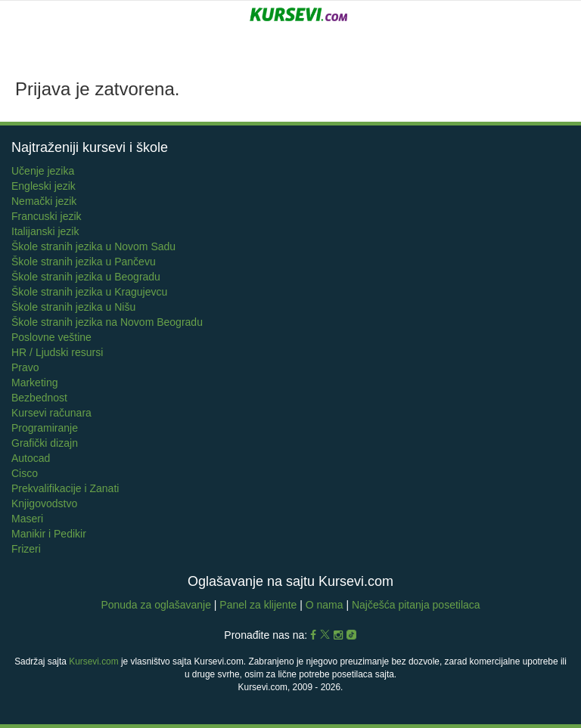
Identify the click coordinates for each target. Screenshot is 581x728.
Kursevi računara (51, 413)
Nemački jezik (44, 201)
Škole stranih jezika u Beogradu (86, 277)
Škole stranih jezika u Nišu (73, 307)
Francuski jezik (47, 216)
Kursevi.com (93, 661)
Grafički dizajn (45, 443)
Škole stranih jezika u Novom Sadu (93, 246)
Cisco (25, 473)
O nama (325, 605)
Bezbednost (39, 398)
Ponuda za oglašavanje (157, 605)
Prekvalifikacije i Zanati (65, 488)
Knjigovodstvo (44, 503)
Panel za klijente (259, 605)
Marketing (34, 383)
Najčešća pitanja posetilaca (416, 605)
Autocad (31, 458)
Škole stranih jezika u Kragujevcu (89, 292)
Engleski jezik (43, 186)
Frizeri (26, 549)
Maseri (27, 519)
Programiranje (45, 428)
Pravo (25, 367)
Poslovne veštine (51, 337)
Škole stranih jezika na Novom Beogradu (107, 322)
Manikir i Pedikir (49, 534)
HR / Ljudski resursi (57, 352)
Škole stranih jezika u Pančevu (84, 262)
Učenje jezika (43, 171)
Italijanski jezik (45, 231)
